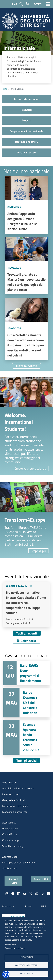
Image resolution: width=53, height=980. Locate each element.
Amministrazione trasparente (18, 788)
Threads (37, 894)
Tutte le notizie (26, 366)
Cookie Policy (10, 834)
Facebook (13, 894)
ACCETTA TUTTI (26, 974)
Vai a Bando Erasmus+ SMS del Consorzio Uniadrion (26, 703)
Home (5, 89)
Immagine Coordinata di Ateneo (20, 863)
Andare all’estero (26, 152)
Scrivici (28, 906)
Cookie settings (11, 840)
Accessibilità (9, 823)
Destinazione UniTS (26, 142)
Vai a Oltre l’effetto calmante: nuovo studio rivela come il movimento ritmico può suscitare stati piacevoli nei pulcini (26, 329)
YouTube (25, 894)
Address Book (10, 857)
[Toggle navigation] (48, 4)
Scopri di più (38, 551)
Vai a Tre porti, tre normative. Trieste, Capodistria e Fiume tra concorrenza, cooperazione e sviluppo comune (26, 604)
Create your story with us (30, 468)
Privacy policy (11, 944)
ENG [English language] (15, 4)
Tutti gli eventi (27, 633)
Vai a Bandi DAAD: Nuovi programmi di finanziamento (26, 673)
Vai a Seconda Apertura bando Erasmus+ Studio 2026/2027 (26, 737)
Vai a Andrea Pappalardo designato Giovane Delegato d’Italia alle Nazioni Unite (26, 205)
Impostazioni (27, 957)
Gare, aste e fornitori (13, 800)
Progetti (26, 120)
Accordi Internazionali (26, 99)
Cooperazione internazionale (26, 131)
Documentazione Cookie (15, 948)
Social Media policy (13, 846)
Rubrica (28, 4)
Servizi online (10, 868)
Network (27, 110)
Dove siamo (9, 906)
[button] (6, 974)
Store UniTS (41, 879)
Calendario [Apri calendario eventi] (28, 641)
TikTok (43, 894)
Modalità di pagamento (15, 812)
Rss (48, 894)
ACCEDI (38, 4)
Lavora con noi (10, 794)
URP (44, 906)
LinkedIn (19, 894)
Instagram (7, 894)
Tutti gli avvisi (26, 760)
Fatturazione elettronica (15, 806)
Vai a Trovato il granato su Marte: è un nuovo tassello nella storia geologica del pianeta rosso (26, 266)
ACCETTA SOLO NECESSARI (26, 965)
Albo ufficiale (9, 782)
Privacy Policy (10, 828)
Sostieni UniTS (13, 881)
